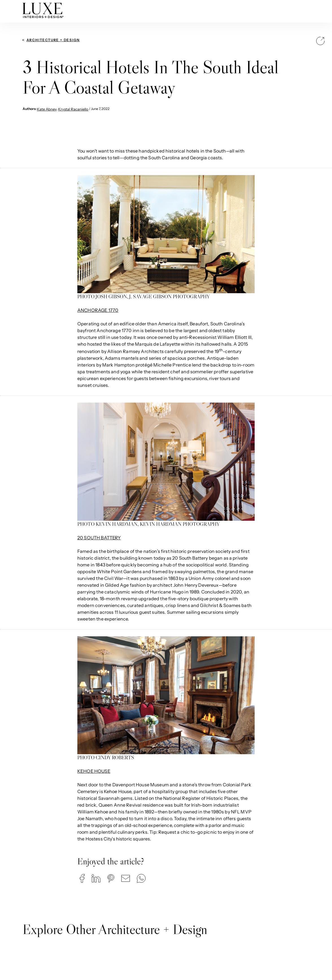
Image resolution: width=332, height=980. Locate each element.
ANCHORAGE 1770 (98, 310)
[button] (82, 878)
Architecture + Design (53, 40)
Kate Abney (47, 109)
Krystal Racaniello (73, 109)
